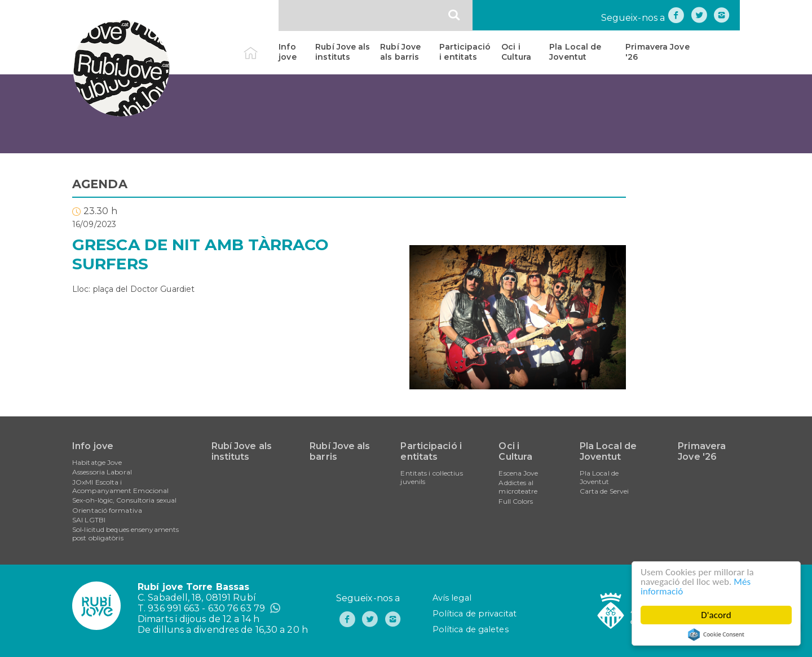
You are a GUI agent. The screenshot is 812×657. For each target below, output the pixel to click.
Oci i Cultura (516, 52)
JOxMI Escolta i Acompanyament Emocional (120, 486)
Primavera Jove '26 (657, 52)
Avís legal (452, 598)
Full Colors (516, 501)
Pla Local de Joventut (575, 52)
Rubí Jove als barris (400, 52)
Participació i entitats (465, 52)
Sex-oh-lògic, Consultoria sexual (124, 500)
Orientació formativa (107, 510)
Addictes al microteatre (518, 487)
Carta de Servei (604, 491)
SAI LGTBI (89, 520)
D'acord (716, 615)
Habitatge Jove (97, 462)
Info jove (287, 52)
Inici (260, 47)
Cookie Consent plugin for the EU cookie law (716, 634)
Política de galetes (471, 629)
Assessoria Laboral (102, 472)
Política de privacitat (475, 614)
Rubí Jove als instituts (343, 52)
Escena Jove (518, 473)
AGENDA (100, 184)
